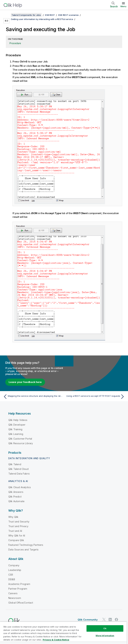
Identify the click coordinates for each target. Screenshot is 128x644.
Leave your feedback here (25, 382)
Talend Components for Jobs (26, 15)
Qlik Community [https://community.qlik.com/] (88, 620)
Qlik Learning (16, 434)
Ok (105, 628)
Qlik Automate (16, 501)
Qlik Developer (17, 425)
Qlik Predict (15, 497)
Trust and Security (19, 522)
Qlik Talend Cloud (18, 469)
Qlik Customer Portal (20, 439)
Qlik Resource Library (21, 443)
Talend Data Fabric (19, 474)
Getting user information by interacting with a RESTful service (42, 19)
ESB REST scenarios (69, 15)
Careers (13, 593)
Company (14, 565)
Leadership (15, 570)
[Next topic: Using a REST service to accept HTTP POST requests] (95, 397)
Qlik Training (15, 429)
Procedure (15, 43)
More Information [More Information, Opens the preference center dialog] (105, 636)
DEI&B (12, 579)
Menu (123, 6)
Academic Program (19, 584)
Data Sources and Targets (23, 550)
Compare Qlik (16, 540)
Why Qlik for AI (17, 536)
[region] (63, 633)
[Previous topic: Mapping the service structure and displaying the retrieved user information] (33, 397)
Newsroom (15, 598)
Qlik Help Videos (18, 420)
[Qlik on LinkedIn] (110, 620)
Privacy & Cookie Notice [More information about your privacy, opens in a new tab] (56, 640)
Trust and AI (15, 531)
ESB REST (50, 15)
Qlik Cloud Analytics (20, 487)
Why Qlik (13, 517)
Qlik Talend (15, 464)
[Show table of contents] (7, 15)
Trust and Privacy (18, 526)
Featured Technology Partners (26, 545)
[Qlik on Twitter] (104, 620)
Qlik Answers (16, 492)
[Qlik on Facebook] (116, 620)
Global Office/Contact (21, 603)
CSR (11, 575)
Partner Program (18, 589)
